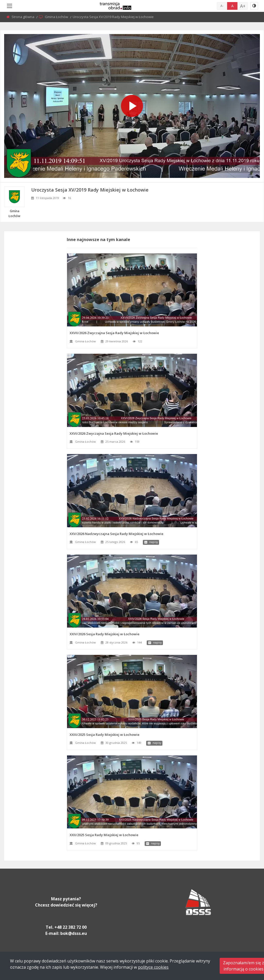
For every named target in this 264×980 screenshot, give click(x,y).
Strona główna (23, 17)
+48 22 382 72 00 (71, 927)
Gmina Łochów (57, 17)
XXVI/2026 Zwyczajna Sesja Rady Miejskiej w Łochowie (114, 433)
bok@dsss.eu (74, 933)
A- (222, 6)
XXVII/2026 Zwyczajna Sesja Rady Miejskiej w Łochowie (114, 333)
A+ (243, 6)
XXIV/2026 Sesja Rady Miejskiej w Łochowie (105, 634)
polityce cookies (153, 967)
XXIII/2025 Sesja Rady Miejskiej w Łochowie (105, 735)
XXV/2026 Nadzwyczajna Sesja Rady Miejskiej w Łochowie (117, 534)
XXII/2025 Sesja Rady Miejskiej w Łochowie (104, 835)
